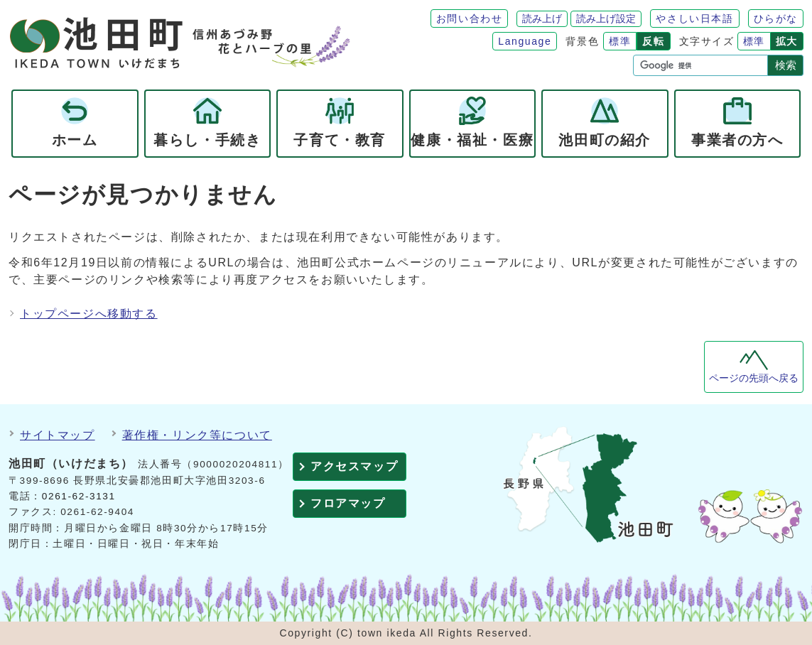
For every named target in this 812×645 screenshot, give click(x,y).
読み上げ (542, 18)
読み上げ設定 (606, 18)
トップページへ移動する (89, 314)
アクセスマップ (354, 466)
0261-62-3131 (79, 496)
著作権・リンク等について (197, 435)
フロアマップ (348, 503)
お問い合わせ (470, 18)
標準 (620, 41)
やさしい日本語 (694, 18)
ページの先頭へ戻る (754, 378)
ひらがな (776, 18)
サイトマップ (58, 435)
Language (525, 41)
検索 (786, 65)
